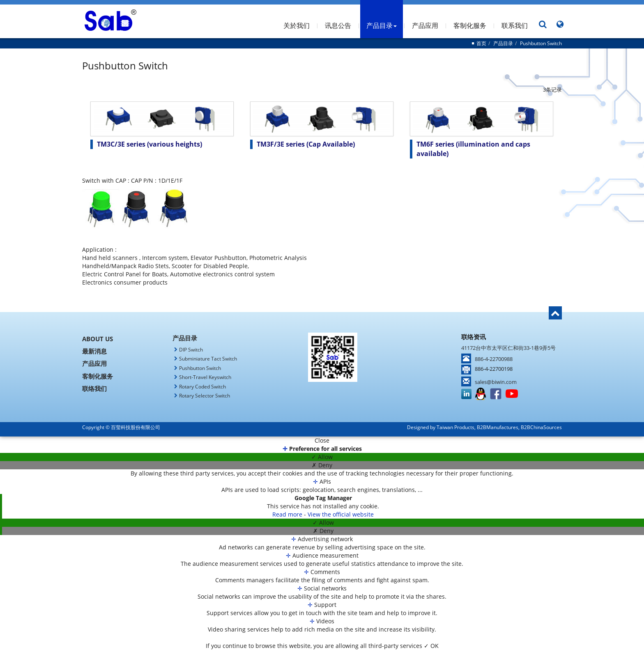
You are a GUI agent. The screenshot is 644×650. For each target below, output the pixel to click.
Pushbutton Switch (541, 43)
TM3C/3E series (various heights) (149, 144)
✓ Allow (322, 457)
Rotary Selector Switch (205, 396)
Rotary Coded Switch (202, 387)
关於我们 (297, 25)
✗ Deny (322, 465)
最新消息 (94, 351)
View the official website (341, 514)
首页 (481, 43)
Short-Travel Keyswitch (205, 377)
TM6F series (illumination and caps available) (473, 149)
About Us (98, 339)
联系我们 (515, 25)
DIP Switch (191, 350)
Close (322, 440)
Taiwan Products (455, 427)
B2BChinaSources (541, 427)
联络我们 (94, 388)
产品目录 (382, 25)
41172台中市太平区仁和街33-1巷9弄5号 (508, 348)
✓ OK (431, 646)
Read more (288, 514)
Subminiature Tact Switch (208, 359)
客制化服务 (470, 25)
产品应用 (425, 25)
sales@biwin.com (496, 382)
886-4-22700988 (494, 359)
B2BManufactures (498, 427)
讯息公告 (338, 25)
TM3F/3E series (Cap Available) (306, 144)
